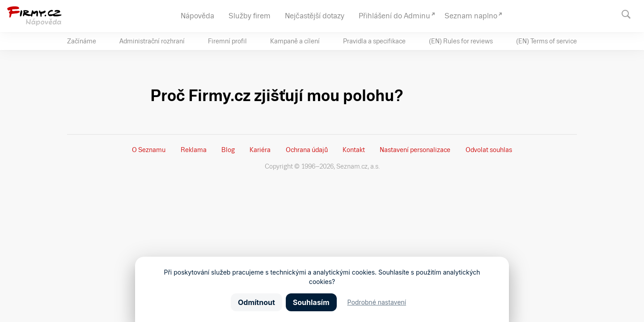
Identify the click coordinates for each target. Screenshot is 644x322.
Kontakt (354, 150)
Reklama (194, 150)
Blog (228, 150)
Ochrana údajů (307, 150)
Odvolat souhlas (489, 150)
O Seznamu (149, 150)
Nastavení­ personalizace (415, 150)
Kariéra (260, 150)
